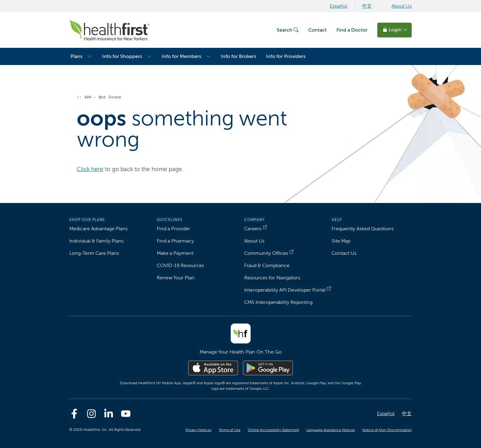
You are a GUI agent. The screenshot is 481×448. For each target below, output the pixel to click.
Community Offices (266, 253)
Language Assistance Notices (331, 430)
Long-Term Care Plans (94, 253)
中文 (367, 6)
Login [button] (395, 30)
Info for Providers (286, 56)
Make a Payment (175, 253)
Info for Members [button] (181, 56)
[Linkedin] (109, 414)
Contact (317, 30)
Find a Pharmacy (175, 241)
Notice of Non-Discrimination (387, 430)
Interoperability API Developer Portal (285, 290)
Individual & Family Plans (96, 241)
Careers (253, 229)
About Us (402, 6)
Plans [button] (77, 56)
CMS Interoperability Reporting (278, 302)
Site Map (341, 241)
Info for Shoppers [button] (122, 56)
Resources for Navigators (272, 278)
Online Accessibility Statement (273, 430)
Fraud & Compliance (267, 265)
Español (339, 6)
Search (288, 30)
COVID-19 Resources (180, 265)
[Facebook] (74, 414)
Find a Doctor (352, 30)
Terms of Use (230, 430)
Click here (90, 169)
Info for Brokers (239, 56)
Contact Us (344, 253)
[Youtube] (126, 414)
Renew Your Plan (176, 278)
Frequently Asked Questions (363, 229)
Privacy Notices (198, 430)
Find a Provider (173, 229)
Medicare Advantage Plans (98, 229)
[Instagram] (91, 414)
